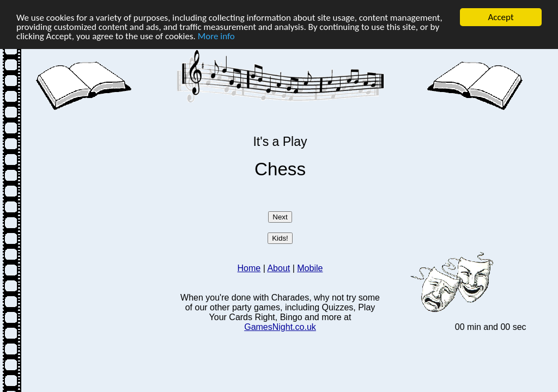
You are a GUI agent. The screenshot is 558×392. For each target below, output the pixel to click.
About (278, 268)
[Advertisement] (104, 189)
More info (216, 36)
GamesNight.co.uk (280, 327)
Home (249, 268)
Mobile (310, 268)
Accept (501, 17)
